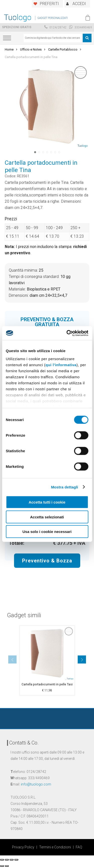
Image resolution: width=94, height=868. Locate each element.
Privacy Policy (23, 847)
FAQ (79, 847)
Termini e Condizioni (55, 847)
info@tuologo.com (36, 784)
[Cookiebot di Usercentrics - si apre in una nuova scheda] (67, 333)
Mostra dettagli (64, 487)
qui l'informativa (61, 365)
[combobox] (52, 38)
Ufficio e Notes (31, 49)
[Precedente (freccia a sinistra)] (2, 866)
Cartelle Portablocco (63, 49)
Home (9, 49)
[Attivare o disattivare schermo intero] (12, 860)
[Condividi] (7, 860)
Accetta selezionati (47, 517)
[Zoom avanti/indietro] (16, 860)
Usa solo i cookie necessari (47, 532)
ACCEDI (79, 4)
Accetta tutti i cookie (47, 502)
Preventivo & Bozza (47, 561)
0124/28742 (55, 27)
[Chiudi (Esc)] (2, 860)
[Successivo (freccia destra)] (7, 866)
